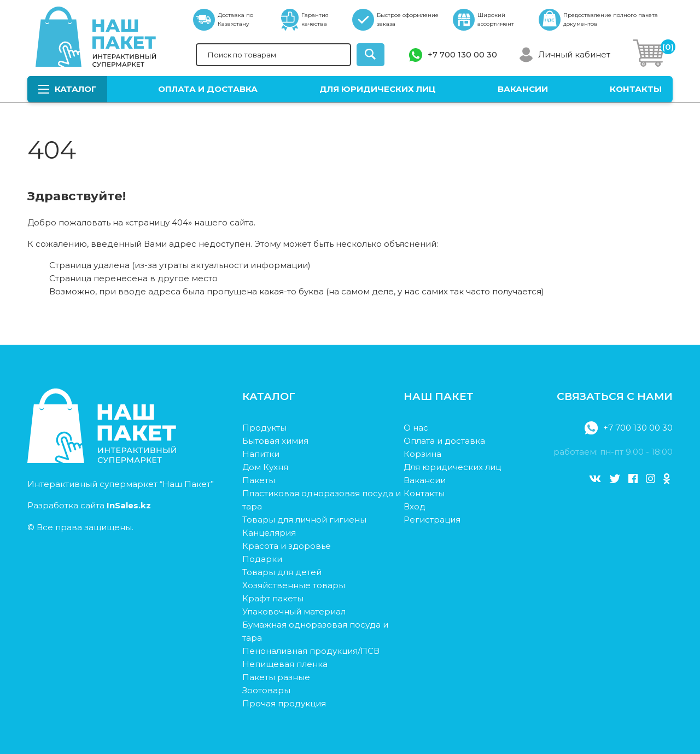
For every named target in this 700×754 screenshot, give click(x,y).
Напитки (261, 454)
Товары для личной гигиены (304, 520)
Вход (415, 506)
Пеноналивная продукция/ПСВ (311, 651)
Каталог (67, 89)
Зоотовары (266, 690)
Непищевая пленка (285, 664)
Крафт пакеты (273, 598)
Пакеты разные (276, 677)
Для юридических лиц (378, 89)
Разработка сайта (89, 505)
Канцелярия (269, 533)
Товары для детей (282, 572)
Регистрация (432, 520)
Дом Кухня (265, 467)
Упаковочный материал (294, 611)
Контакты (636, 89)
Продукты (264, 428)
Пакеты (259, 480)
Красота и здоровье (287, 546)
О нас (416, 428)
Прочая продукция (284, 703)
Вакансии (523, 89)
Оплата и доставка (208, 89)
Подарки (262, 559)
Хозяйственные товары (294, 585)
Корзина (422, 454)
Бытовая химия (275, 441)
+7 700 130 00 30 (462, 55)
